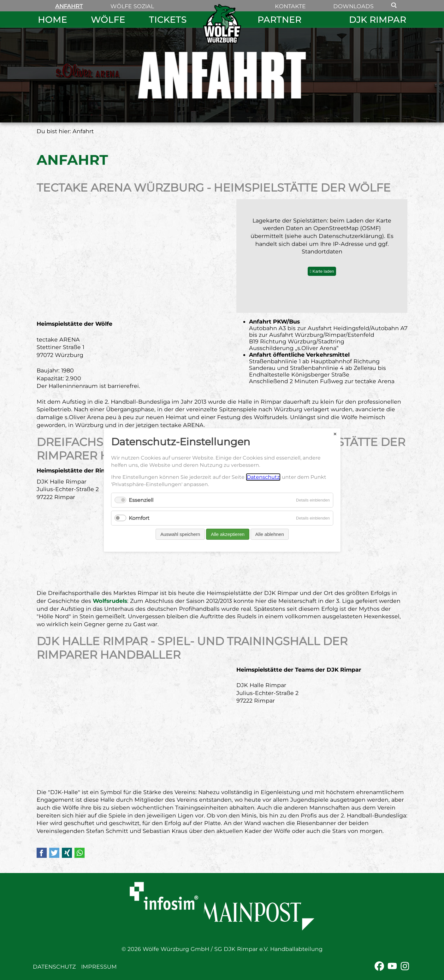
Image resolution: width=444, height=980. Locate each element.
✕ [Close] (335, 434)
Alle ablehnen (269, 534)
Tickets (168, 20)
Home (53, 20)
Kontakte (290, 6)
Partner (279, 20)
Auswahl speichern (180, 534)
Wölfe (108, 20)
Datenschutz (54, 967)
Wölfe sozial (132, 6)
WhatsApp (80, 853)
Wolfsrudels (110, 601)
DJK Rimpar (378, 20)
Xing (67, 853)
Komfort (139, 518)
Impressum (99, 967)
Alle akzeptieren (228, 534)
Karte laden (323, 271)
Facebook (42, 853)
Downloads (353, 6)
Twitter (54, 853)
